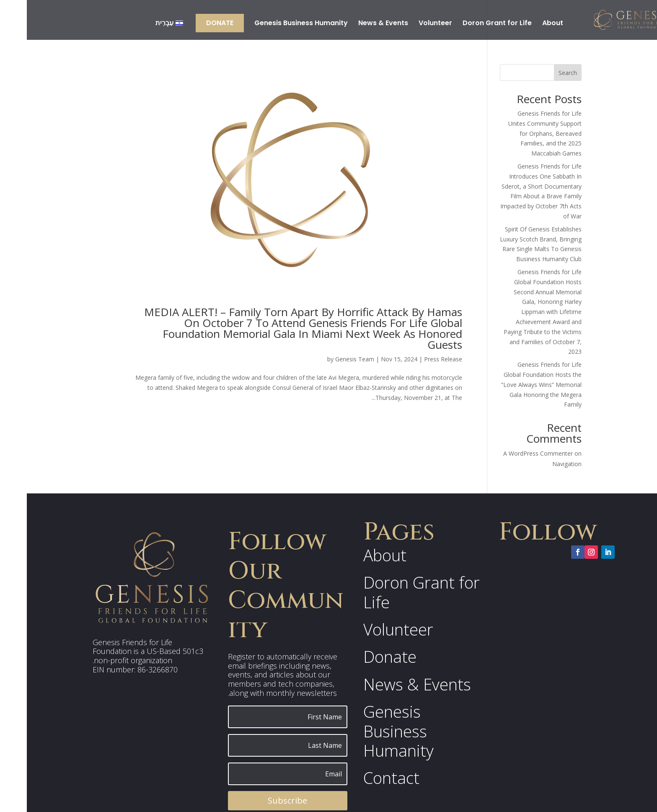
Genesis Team (328, 359)
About (526, 24)
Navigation (540, 464)
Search (541, 73)
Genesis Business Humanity (274, 24)
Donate (193, 23)
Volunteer (409, 24)
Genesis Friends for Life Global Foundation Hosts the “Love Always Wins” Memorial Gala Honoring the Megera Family (515, 384)
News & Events (356, 24)
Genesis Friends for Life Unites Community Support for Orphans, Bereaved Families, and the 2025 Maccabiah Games (518, 133)
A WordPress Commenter (511, 453)
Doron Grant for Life (470, 24)
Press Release (416, 359)
